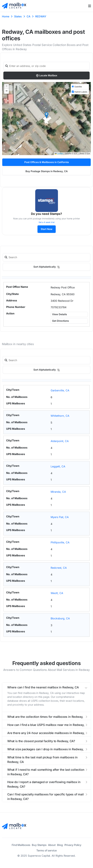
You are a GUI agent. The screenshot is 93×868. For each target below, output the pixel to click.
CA (28, 16)
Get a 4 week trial (47, 222)
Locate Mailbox (46, 76)
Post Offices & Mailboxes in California (47, 162)
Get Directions (60, 321)
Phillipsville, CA (60, 542)
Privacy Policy (73, 845)
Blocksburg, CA (60, 618)
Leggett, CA (58, 466)
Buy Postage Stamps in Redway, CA (47, 171)
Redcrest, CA (59, 568)
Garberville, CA (60, 390)
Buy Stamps (39, 845)
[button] (46, 115)
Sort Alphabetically (47, 267)
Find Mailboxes (21, 845)
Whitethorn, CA (60, 416)
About (52, 845)
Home (6, 16)
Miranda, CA (58, 492)
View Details (59, 314)
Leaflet (59, 154)
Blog (60, 845)
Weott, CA (57, 593)
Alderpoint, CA (60, 441)
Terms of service (46, 850)
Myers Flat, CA (60, 517)
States (18, 16)
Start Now (47, 229)
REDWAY (41, 16)
